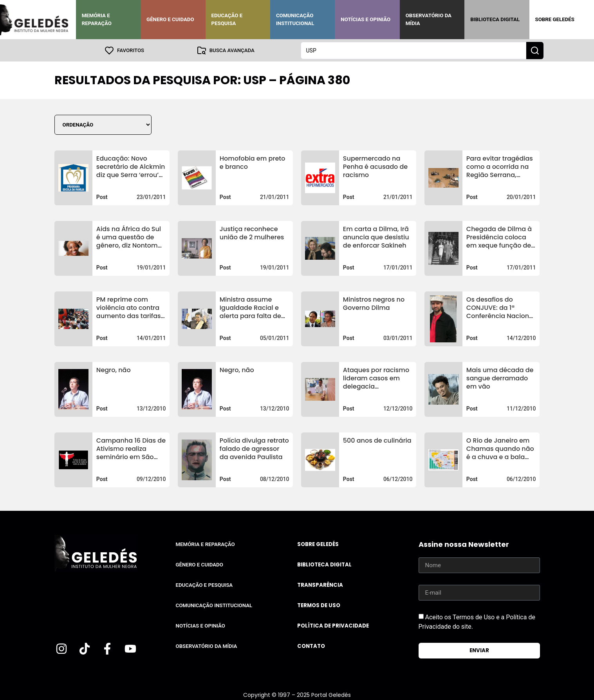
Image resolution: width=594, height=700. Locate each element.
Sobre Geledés (555, 19)
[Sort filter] (103, 124)
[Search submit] (535, 50)
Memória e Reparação (97, 19)
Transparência (320, 585)
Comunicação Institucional (295, 19)
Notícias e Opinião (366, 19)
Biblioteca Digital (495, 19)
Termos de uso (319, 605)
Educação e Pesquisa (227, 19)
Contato (311, 646)
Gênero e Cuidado (170, 19)
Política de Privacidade (333, 625)
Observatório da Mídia (429, 19)
